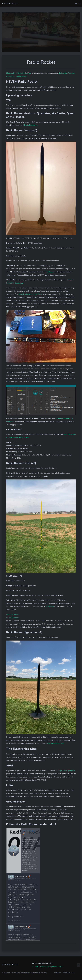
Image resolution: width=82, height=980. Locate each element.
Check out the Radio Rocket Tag (19, 73)
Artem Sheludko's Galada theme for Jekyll (34, 973)
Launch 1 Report (13, 615)
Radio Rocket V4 (31, 125)
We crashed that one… (56, 743)
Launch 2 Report (13, 618)
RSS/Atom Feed (69, 973)
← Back (35, 967)
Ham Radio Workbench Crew (30, 294)
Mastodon (50, 272)
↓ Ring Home (52, 967)
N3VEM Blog (10, 3)
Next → (61, 967)
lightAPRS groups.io (67, 771)
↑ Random (43, 967)
